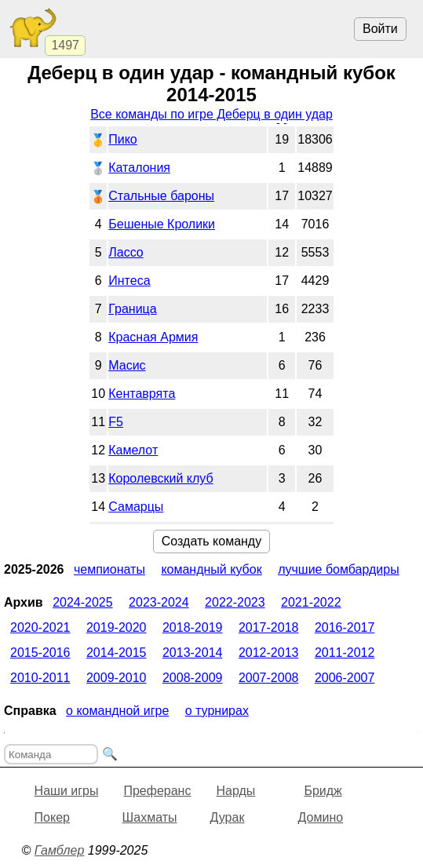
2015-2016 (40, 653)
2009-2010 (117, 678)
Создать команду (211, 541)
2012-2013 (269, 653)
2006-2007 (345, 678)
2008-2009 (193, 678)
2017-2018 (269, 627)
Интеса (129, 281)
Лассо (126, 252)
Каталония (139, 168)
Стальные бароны (161, 196)
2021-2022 (311, 602)
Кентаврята (142, 394)
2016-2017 (345, 627)
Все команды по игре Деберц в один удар (211, 114)
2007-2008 (269, 678)
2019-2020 (117, 627)
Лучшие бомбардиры (339, 569)
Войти (380, 29)
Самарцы (136, 507)
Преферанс (157, 791)
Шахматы (150, 817)
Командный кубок (211, 569)
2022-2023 (235, 602)
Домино (321, 817)
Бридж (323, 791)
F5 (116, 422)
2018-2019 (193, 627)
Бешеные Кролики (162, 224)
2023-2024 (159, 602)
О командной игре (117, 711)
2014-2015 (117, 653)
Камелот (133, 450)
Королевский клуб (160, 478)
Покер (52, 817)
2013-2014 (193, 653)
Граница (132, 309)
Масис (127, 365)
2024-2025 (83, 602)
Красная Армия (153, 337)
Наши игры (67, 791)
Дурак (228, 817)
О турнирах (217, 711)
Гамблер (60, 850)
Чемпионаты (109, 569)
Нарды (235, 791)
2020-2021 (40, 627)
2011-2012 (345, 653)
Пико (123, 139)
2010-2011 (40, 678)
